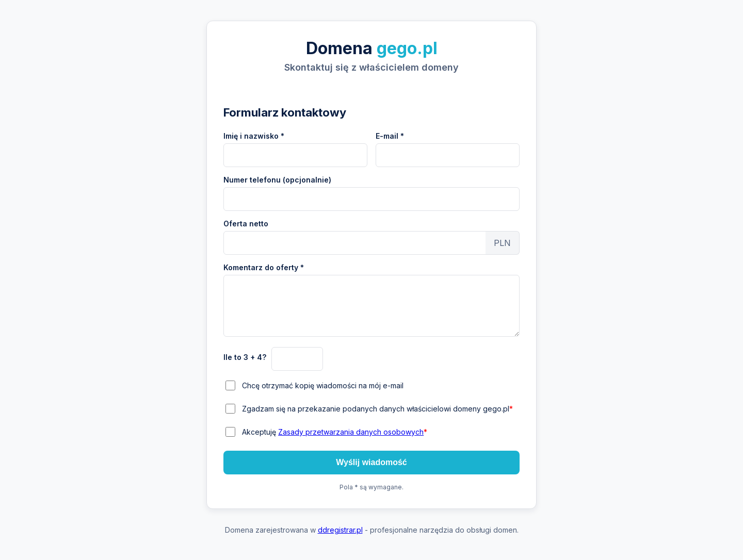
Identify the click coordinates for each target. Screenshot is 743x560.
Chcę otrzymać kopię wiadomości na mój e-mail (323, 385)
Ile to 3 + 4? (245, 357)
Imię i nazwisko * (254, 136)
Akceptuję (335, 432)
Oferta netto (246, 224)
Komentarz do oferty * (264, 267)
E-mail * (390, 136)
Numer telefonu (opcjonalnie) (277, 180)
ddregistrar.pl (340, 530)
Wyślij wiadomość (372, 462)
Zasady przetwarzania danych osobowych (351, 432)
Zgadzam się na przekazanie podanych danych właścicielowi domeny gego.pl (377, 409)
